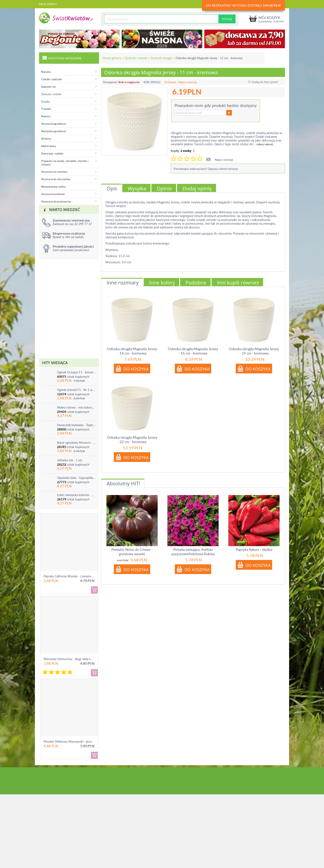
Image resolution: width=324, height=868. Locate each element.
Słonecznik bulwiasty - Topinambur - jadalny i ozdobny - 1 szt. (76, 425)
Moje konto (48, 4)
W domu (46, 139)
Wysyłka (137, 188)
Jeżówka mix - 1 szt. (70, 460)
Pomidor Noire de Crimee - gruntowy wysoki (132, 552)
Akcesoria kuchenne (53, 194)
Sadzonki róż (48, 87)
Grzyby (45, 102)
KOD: (147, 82)
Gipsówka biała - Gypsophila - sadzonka (76, 478)
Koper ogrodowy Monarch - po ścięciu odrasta (76, 443)
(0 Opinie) (170, 82)
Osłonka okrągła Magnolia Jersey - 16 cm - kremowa (193, 351)
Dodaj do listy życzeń (263, 82)
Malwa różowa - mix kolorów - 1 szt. (76, 407)
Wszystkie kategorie (62, 58)
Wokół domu (49, 146)
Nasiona (46, 72)
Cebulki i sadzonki (52, 79)
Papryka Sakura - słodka (254, 550)
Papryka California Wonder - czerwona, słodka (73, 576)
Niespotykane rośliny (54, 187)
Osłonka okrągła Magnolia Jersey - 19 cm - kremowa (254, 351)
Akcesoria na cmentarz (54, 172)
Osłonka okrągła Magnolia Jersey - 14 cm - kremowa (132, 351)
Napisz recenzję (188, 82)
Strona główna (112, 58)
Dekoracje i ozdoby (52, 153)
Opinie (164, 188)
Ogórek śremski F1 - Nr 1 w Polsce (76, 390)
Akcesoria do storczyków (56, 179)
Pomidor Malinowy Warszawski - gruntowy (71, 742)
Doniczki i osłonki (136, 58)
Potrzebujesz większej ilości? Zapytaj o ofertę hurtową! (206, 169)
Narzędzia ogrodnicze (54, 131)
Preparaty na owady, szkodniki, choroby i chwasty (65, 163)
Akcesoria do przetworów (56, 201)
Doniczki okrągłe (161, 58)
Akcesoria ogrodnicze (54, 124)
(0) (208, 159)
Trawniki (46, 109)
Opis (112, 188)
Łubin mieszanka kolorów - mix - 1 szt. (76, 495)
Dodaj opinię (197, 188)
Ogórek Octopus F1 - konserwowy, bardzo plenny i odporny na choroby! (76, 372)
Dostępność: (110, 82)
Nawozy (46, 116)
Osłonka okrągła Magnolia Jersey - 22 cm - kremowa (132, 440)
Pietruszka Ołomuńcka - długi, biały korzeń (71, 659)
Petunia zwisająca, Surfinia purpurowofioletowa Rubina (193, 552)
